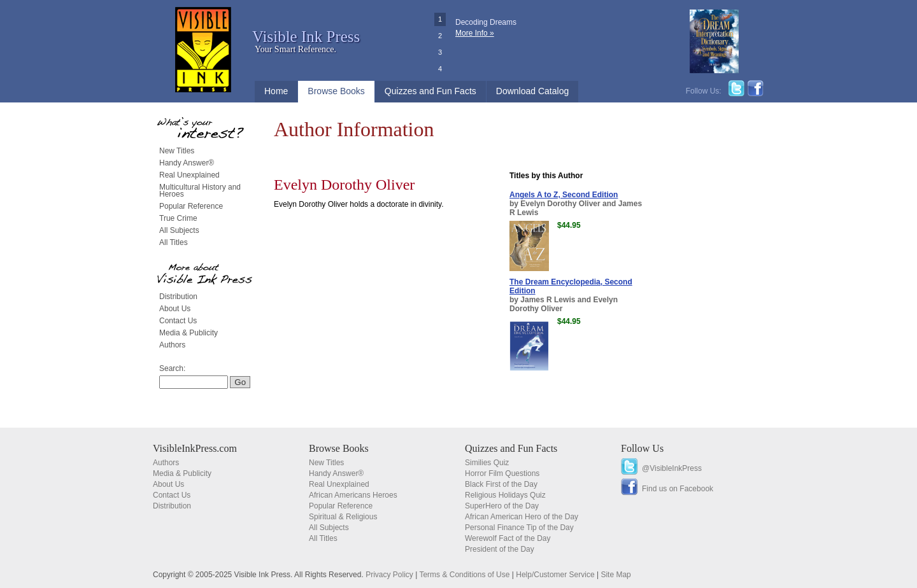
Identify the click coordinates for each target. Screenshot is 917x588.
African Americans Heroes (353, 495)
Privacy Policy (389, 575)
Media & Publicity (188, 333)
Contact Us (178, 321)
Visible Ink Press (306, 37)
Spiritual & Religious (343, 517)
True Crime (178, 218)
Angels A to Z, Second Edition (564, 195)
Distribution (178, 297)
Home (276, 91)
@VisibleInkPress (672, 468)
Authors (172, 345)
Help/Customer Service (555, 575)
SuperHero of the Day (502, 506)
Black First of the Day (501, 484)
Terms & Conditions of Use (464, 575)
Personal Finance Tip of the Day (519, 528)
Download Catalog (532, 91)
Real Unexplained (189, 175)
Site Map (615, 575)
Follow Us (642, 448)
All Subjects (179, 230)
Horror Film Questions (502, 473)
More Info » (475, 33)
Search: (172, 368)
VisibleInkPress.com (195, 448)
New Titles (177, 151)
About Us (175, 309)
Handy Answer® (187, 163)
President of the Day (500, 549)
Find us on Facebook (678, 489)
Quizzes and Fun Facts (430, 91)
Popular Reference (191, 206)
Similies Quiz (487, 463)
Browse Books (336, 91)
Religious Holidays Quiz (505, 495)
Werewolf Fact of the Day (508, 538)
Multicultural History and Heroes (200, 191)
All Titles (174, 242)
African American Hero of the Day (522, 517)
